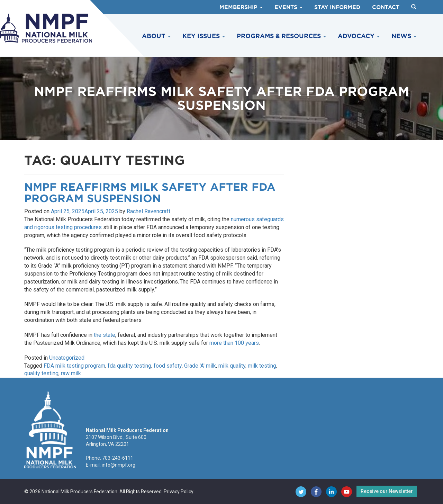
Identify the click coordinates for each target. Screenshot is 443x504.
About (156, 36)
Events (288, 7)
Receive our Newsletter (387, 491)
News (404, 36)
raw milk (71, 373)
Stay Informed (337, 7)
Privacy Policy (178, 492)
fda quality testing (129, 366)
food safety (168, 366)
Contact (386, 7)
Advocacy (359, 36)
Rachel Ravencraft (148, 211)
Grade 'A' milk (200, 366)
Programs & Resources (281, 36)
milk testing (262, 366)
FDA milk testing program (74, 366)
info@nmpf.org (119, 465)
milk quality (232, 366)
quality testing (41, 373)
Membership (241, 7)
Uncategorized (67, 358)
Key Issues (204, 36)
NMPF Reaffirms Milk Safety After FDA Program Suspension (150, 193)
